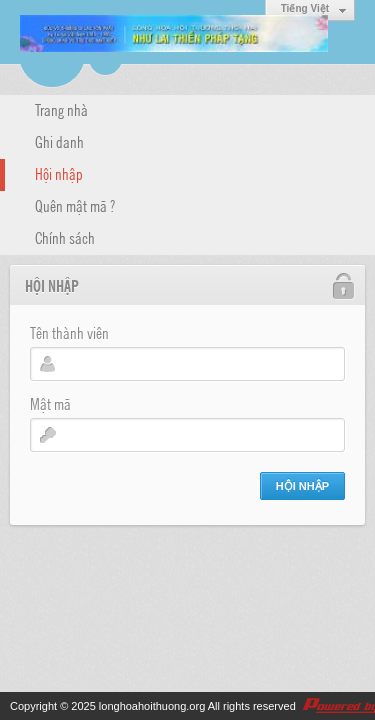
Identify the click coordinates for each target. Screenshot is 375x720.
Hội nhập (59, 173)
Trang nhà (61, 109)
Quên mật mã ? (75, 205)
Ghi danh (59, 141)
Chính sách (65, 237)
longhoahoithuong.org (152, 706)
